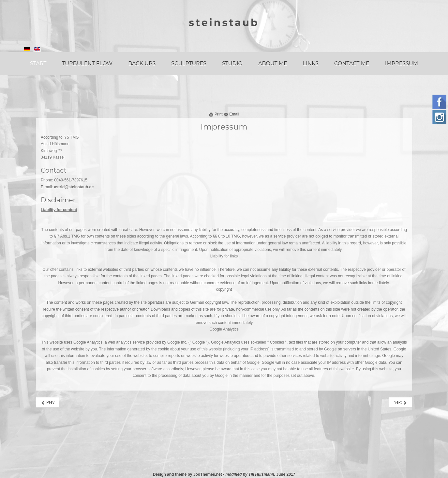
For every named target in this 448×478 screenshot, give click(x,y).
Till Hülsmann (261, 474)
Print (216, 114)
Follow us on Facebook (439, 102)
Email (231, 114)
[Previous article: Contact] (48, 402)
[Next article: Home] (400, 402)
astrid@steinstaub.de (74, 187)
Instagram (439, 117)
